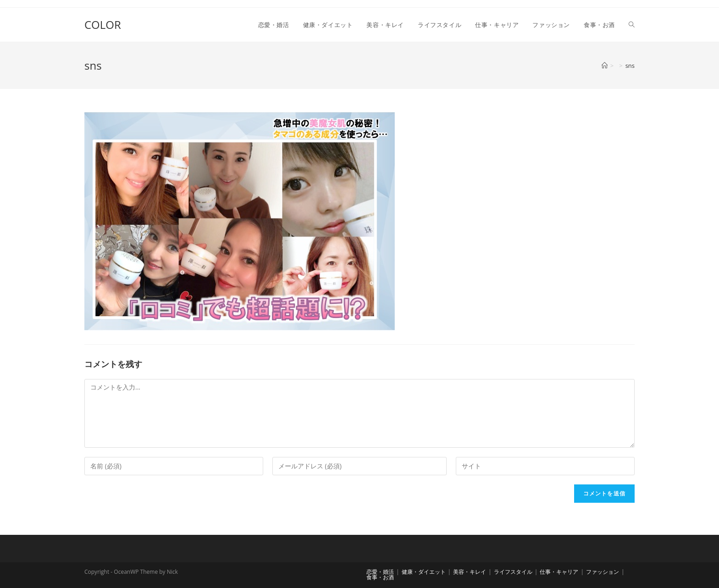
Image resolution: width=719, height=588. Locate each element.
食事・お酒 (380, 577)
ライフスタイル (513, 572)
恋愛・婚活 (380, 572)
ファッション (603, 572)
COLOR (103, 25)
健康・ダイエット (424, 572)
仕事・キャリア (559, 572)
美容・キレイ (470, 572)
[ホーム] (605, 66)
